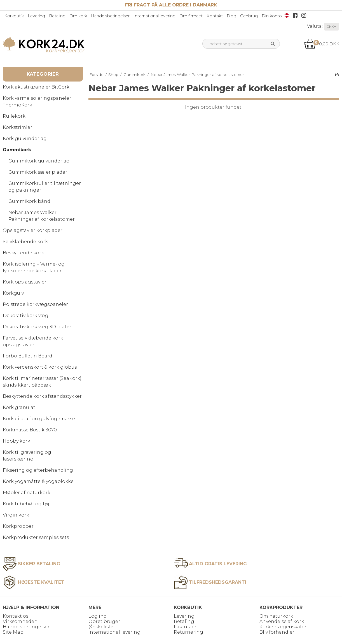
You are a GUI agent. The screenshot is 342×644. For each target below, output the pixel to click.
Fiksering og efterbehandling (38, 470)
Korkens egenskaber (284, 627)
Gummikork (17, 150)
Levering (36, 16)
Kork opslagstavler (25, 282)
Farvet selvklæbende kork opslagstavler (33, 341)
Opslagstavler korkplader (33, 230)
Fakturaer (185, 627)
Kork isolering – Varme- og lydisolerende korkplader (34, 267)
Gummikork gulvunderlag (39, 161)
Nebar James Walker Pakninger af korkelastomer (42, 216)
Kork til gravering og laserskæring (27, 456)
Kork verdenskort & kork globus (40, 367)
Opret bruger (104, 621)
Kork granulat (19, 407)
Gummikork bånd (29, 201)
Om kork (78, 16)
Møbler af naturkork (27, 493)
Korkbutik (14, 16)
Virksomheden (20, 621)
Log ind (98, 616)
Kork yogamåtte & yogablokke (38, 481)
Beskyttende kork (23, 253)
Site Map (13, 632)
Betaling (57, 16)
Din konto (272, 16)
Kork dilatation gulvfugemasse (39, 419)
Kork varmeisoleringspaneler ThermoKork (37, 102)
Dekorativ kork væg (26, 316)
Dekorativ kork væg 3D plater (37, 327)
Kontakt (215, 16)
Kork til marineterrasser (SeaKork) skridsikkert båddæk (42, 382)
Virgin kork (16, 515)
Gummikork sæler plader (38, 172)
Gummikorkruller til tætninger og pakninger (45, 187)
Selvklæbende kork (25, 242)
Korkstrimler (17, 127)
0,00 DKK (321, 44)
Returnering (188, 632)
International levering (154, 16)
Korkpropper (18, 526)
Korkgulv (13, 293)
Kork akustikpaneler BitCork (36, 87)
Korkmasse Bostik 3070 (30, 430)
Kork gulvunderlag (25, 139)
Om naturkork (276, 616)
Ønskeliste (101, 627)
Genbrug (249, 16)
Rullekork (14, 116)
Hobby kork (17, 441)
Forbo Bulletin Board (28, 356)
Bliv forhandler (277, 632)
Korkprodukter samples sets (36, 537)
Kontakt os (16, 616)
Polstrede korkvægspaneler (35, 304)
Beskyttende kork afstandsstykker (42, 396)
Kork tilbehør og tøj (26, 504)
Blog (231, 16)
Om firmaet (191, 16)
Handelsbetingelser (110, 16)
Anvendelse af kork (282, 621)
